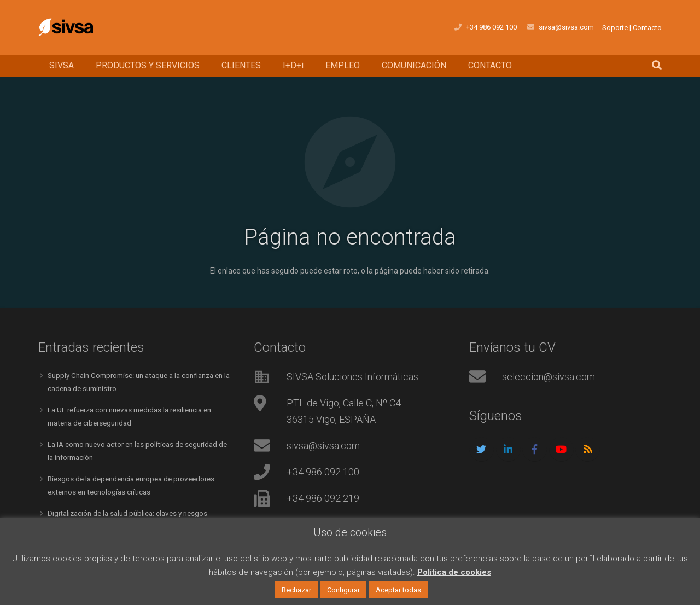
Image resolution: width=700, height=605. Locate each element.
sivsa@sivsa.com (323, 446)
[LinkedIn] (508, 449)
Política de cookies (454, 572)
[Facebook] (535, 449)
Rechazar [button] (296, 590)
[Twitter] (482, 449)
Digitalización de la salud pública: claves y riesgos (132, 511)
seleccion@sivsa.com (549, 377)
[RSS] (588, 449)
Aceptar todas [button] (398, 590)
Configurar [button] (343, 590)
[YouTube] (561, 449)
